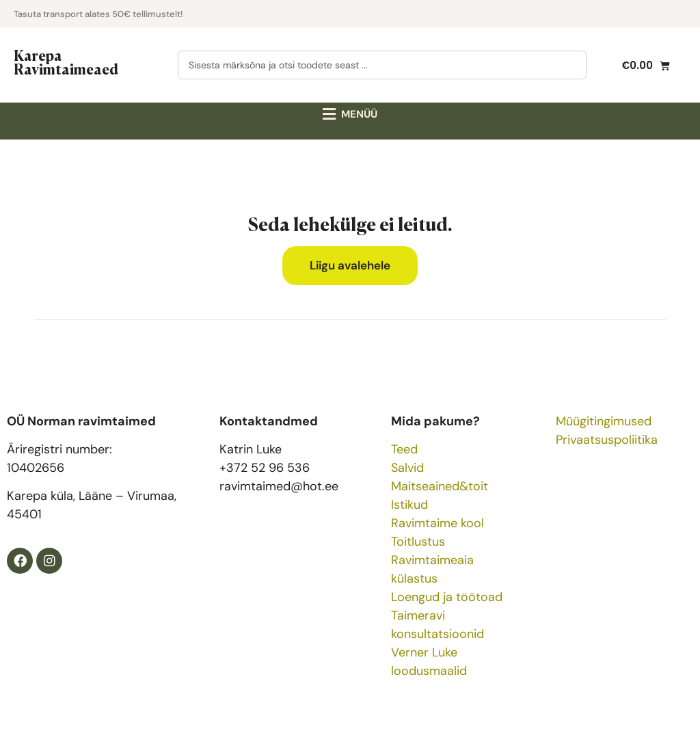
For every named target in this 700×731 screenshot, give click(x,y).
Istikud (409, 505)
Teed (404, 449)
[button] (350, 114)
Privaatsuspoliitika (607, 440)
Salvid (407, 468)
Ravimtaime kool (437, 523)
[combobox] (382, 65)
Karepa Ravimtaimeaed (66, 62)
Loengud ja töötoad (447, 597)
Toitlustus (418, 542)
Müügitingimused (604, 421)
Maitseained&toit (440, 486)
